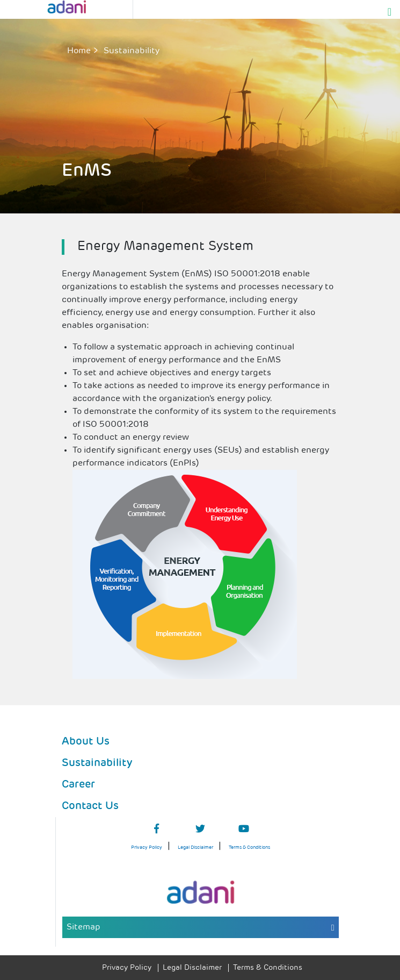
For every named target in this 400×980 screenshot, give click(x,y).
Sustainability (97, 763)
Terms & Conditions (249, 847)
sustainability (132, 51)
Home (79, 51)
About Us (86, 742)
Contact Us (90, 806)
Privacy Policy (147, 847)
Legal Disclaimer (195, 847)
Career (78, 785)
